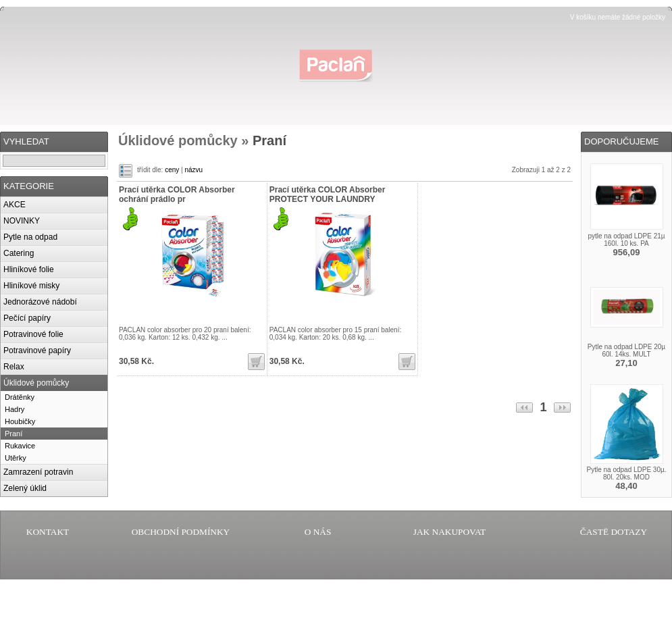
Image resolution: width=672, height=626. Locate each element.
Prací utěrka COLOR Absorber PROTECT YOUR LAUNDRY (328, 194)
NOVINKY (22, 221)
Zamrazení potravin (38, 472)
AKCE (15, 205)
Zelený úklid (25, 488)
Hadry (15, 409)
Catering (19, 253)
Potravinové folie (33, 334)
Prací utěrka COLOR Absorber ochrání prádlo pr (177, 194)
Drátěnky (20, 397)
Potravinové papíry (37, 350)
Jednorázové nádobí (40, 302)
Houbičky (20, 421)
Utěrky (16, 458)
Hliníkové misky (31, 286)
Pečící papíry (27, 318)
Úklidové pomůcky (36, 383)
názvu (193, 170)
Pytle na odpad (30, 237)
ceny (172, 170)
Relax (14, 367)
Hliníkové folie (29, 269)
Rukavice (20, 446)
